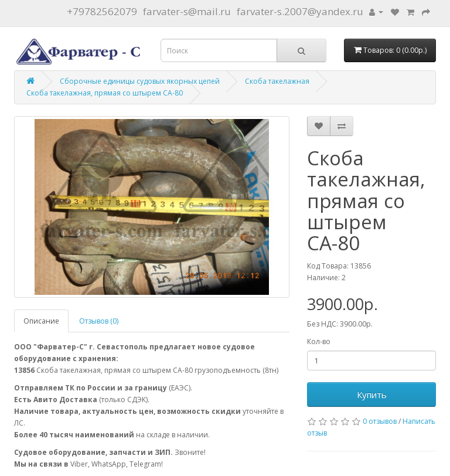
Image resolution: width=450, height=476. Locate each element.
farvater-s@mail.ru (187, 11)
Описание (41, 321)
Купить (372, 395)
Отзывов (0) (99, 321)
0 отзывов (380, 421)
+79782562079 (102, 11)
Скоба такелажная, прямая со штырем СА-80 (105, 93)
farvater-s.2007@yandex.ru (300, 11)
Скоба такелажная (277, 81)
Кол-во (319, 341)
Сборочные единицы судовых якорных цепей (140, 81)
